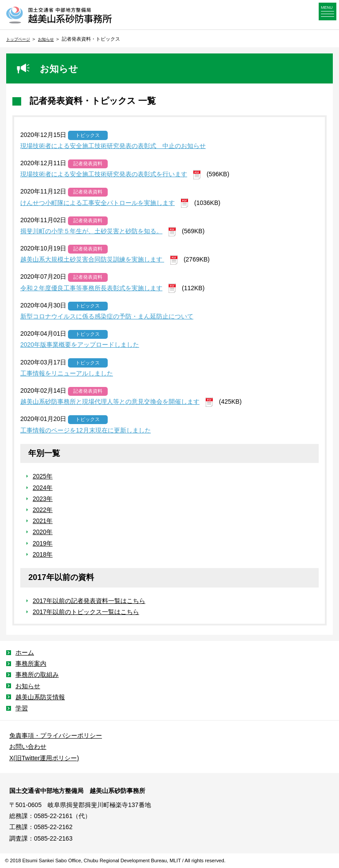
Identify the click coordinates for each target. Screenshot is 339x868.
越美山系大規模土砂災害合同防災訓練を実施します (92, 259)
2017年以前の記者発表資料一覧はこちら (89, 601)
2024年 (43, 488)
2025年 (43, 476)
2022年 (43, 510)
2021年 (43, 521)
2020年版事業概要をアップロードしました (80, 345)
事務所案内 (31, 663)
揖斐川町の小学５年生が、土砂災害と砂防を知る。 (91, 231)
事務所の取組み (37, 675)
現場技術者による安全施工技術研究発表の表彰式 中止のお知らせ (113, 146)
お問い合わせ (28, 747)
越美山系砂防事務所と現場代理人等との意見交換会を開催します (110, 402)
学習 (22, 708)
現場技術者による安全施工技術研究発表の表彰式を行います (104, 174)
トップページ (18, 39)
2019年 (43, 543)
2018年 (43, 554)
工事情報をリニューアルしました (67, 373)
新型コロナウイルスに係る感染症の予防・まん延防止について (107, 316)
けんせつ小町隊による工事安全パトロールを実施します (98, 203)
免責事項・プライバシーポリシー (56, 735)
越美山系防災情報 (40, 697)
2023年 (43, 499)
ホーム (25, 652)
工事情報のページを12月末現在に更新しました (86, 430)
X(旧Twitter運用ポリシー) (44, 758)
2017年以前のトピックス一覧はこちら (86, 612)
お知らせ (46, 39)
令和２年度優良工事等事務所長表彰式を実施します (91, 288)
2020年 (43, 532)
